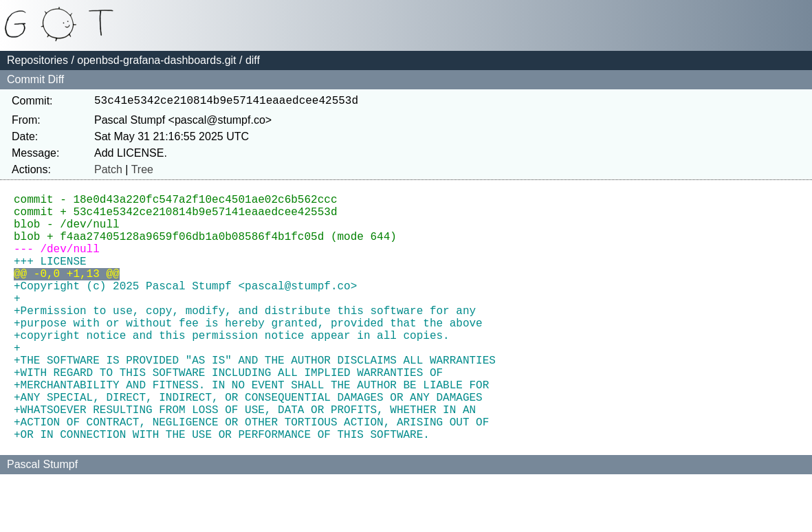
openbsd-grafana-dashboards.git (156, 60)
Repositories (37, 60)
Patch (108, 172)
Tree (142, 172)
